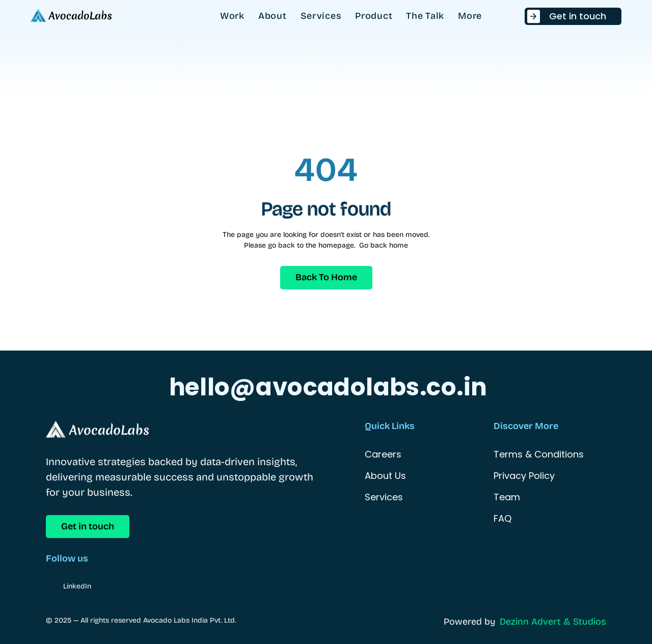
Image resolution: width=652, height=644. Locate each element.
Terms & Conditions (539, 454)
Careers (383, 454)
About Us (385, 476)
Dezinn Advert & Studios (553, 622)
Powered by (470, 622)
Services (384, 497)
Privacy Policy (524, 476)
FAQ (502, 518)
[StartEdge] (71, 16)
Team (507, 497)
